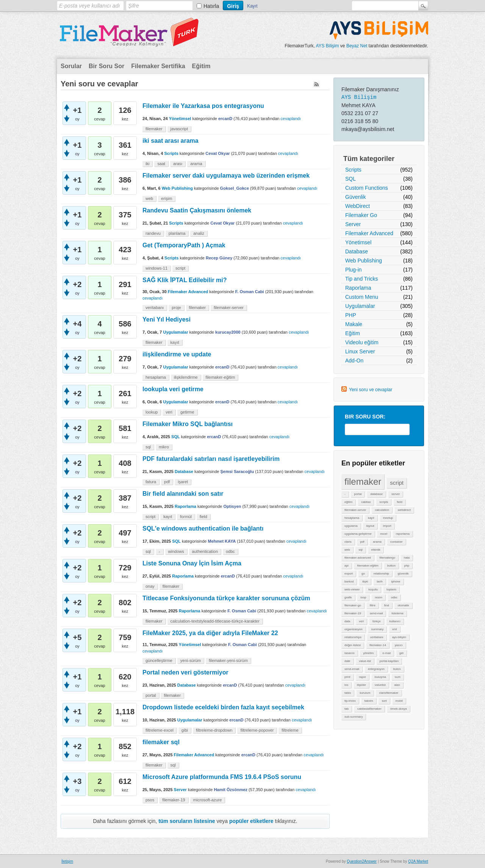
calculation (382, 510)
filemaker (363, 482)
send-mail (376, 613)
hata (407, 558)
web (347, 550)
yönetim (368, 653)
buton (397, 669)
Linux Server (360, 351)
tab (347, 709)
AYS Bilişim (327, 46)
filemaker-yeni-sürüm (228, 660)
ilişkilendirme (186, 377)
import (387, 526)
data (347, 621)
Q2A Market (418, 861)
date (347, 661)
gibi (185, 730)
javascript (179, 129)
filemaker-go (353, 605)
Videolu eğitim (362, 342)
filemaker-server (355, 510)
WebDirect (357, 206)
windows (176, 551)
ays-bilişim (399, 637)
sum (398, 677)
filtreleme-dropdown (214, 730)
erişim (167, 198)
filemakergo (387, 558)
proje (176, 308)
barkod (349, 582)
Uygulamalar (360, 306)
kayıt (371, 518)
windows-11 (156, 268)
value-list (365, 661)
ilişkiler (361, 685)
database (376, 494)
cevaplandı (291, 119)
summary (377, 629)
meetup (388, 518)
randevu (153, 233)
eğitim (348, 502)
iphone (396, 582)
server (396, 494)
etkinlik (375, 550)
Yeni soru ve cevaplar (371, 390)
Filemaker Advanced (369, 233)
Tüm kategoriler (369, 159)
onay (150, 586)
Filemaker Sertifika (158, 66)
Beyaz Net (357, 46)
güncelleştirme (159, 660)
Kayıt (252, 6)
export (349, 574)
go (363, 574)
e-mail (386, 653)
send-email (352, 669)
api (347, 566)
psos (150, 800)
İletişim (67, 861)
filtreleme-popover (257, 730)
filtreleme (290, 730)
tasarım (350, 653)
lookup (152, 412)
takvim (369, 701)
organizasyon (354, 629)
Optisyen (232, 506)
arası (178, 164)
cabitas (366, 502)
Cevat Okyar (217, 153)
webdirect (404, 510)
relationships (353, 637)
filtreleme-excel (160, 730)
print (347, 677)
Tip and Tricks (362, 279)
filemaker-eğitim (368, 566)
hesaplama (352, 518)
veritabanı (377, 637)
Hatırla (211, 6)
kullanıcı (395, 621)
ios (346, 685)
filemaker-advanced (358, 558)
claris (348, 542)
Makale (354, 324)
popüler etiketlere (251, 821)
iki (147, 164)
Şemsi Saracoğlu (237, 471)
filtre (373, 605)
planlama (177, 233)
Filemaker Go (361, 215)
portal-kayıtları (389, 661)
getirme (187, 412)
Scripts (353, 170)
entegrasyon (376, 669)
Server (353, 224)
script (397, 483)
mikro (164, 447)
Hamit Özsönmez (231, 790)
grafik (348, 597)
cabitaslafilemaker (369, 709)
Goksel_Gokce (235, 188)
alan (397, 685)
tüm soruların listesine (187, 821)
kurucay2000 (228, 332)
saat (161, 164)
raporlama (403, 534)
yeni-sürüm (191, 660)
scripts (384, 502)
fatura (151, 482)
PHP (351, 315)
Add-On (354, 361)
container (397, 542)
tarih (380, 582)
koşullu (373, 589)
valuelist (380, 685)
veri (361, 621)
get (401, 653)
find (387, 605)
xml (394, 629)
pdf (362, 542)
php (407, 566)
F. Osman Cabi (250, 292)
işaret (183, 482)
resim (379, 597)
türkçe (377, 621)
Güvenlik (355, 197)
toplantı (391, 589)
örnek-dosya (399, 709)
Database (357, 251)
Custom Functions (367, 188)
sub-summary (354, 717)
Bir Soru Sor (106, 66)
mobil (399, 701)
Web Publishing (364, 261)
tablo (348, 693)
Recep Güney (219, 258)
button (391, 566)
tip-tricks (350, 701)
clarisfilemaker (389, 693)
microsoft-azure (208, 800)
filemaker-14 (378, 645)
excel (384, 534)
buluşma (380, 677)
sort (384, 701)
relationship (381, 574)
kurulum (365, 693)
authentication (205, 551)
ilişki (365, 582)
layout (370, 526)
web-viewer (352, 589)
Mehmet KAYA (222, 541)
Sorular (71, 66)
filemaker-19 (353, 613)
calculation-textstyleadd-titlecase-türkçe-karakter (215, 621)
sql (360, 550)
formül (186, 517)
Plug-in (354, 270)
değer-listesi (353, 645)
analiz (199, 233)
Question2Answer (362, 861)
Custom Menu (362, 297)
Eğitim (201, 66)
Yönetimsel (358, 242)
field (400, 502)
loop (363, 597)
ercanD (225, 119)
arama (377, 542)
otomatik (403, 605)
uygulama (351, 526)
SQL (350, 179)
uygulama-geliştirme (358, 534)
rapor (362, 677)
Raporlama (358, 288)
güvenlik (403, 574)
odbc (394, 597)
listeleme (397, 613)
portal (358, 494)
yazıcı (399, 645)
